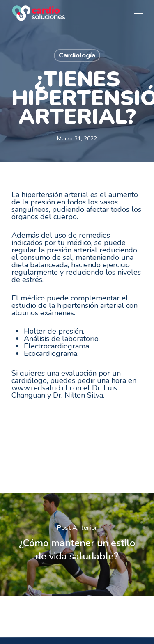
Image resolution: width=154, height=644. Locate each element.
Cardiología (77, 55)
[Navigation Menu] (138, 13)
